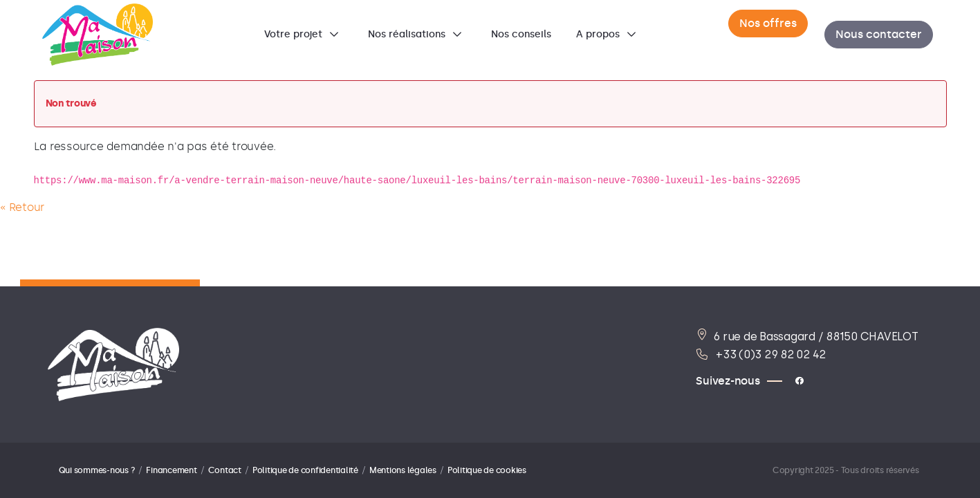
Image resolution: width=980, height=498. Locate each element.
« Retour (22, 207)
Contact (225, 470)
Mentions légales (403, 470)
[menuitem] (304, 35)
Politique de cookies (487, 470)
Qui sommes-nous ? (97, 470)
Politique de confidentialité (305, 470)
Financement (171, 470)
